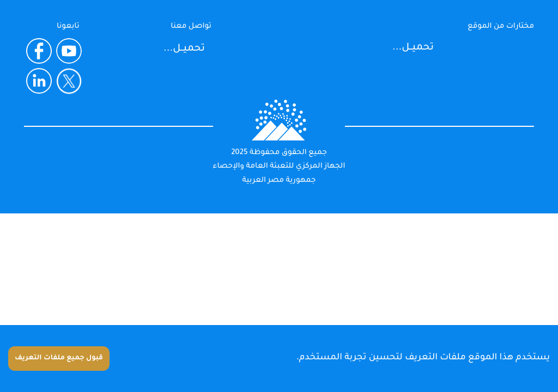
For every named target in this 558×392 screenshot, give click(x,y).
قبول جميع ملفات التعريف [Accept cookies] (59, 358)
